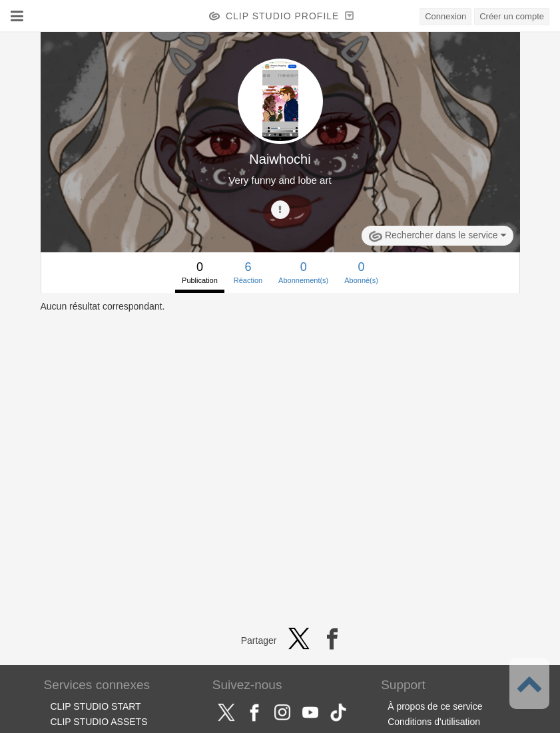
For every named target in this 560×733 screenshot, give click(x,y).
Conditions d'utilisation (434, 722)
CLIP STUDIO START (96, 706)
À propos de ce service (435, 706)
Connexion (445, 16)
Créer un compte (512, 16)
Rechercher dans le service (437, 236)
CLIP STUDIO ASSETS (99, 722)
